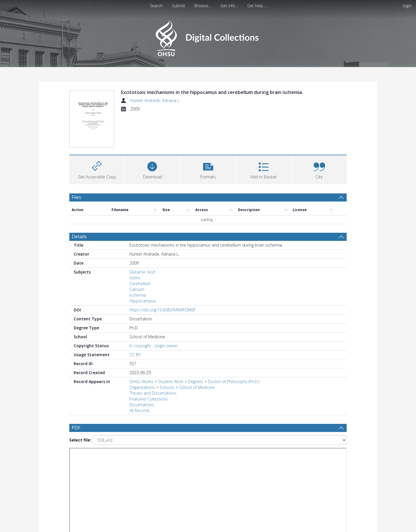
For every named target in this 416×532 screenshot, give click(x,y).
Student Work (171, 382)
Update (276, 458)
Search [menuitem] (156, 6)
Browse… (203, 6)
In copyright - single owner (154, 346)
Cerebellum (140, 283)
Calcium (137, 289)
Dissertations (142, 405)
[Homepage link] (208, 37)
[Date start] (166, 458)
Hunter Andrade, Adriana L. (155, 100)
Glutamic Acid (142, 272)
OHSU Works (141, 382)
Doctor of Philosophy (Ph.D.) (234, 382)
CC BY (135, 355)
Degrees (196, 382)
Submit (179, 6)
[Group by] (107, 458)
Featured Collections (149, 399)
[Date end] (210, 458)
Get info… (229, 6)
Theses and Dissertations (153, 393)
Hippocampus (143, 301)
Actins (135, 278)
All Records (140, 410)
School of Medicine (197, 387)
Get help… (257, 6)
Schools (167, 387)
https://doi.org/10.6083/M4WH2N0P (162, 310)
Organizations (142, 387)
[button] (208, 169)
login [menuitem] (407, 6)
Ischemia (138, 295)
